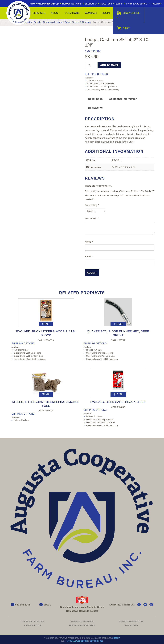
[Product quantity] (91, 65)
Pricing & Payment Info (82, 625)
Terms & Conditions (33, 622)
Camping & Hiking (53, 22)
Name (89, 242)
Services (39, 13)
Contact (91, 13)
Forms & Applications (137, 4)
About (55, 13)
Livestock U (91, 4)
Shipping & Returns (82, 622)
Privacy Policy (33, 625)
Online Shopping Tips (131, 622)
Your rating (92, 205)
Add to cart (109, 65)
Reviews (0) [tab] (95, 108)
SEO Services (97, 641)
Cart (123, 28)
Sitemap (116, 638)
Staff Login (131, 625)
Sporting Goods (33, 22)
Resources (156, 4)
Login (106, 13)
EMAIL (47, 605)
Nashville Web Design (77, 641)
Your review (92, 218)
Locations (72, 13)
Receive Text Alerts (72, 4)
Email (89, 256)
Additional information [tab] (123, 99)
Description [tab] (95, 99)
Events (119, 4)
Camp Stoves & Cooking (78, 22)
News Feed (106, 4)
